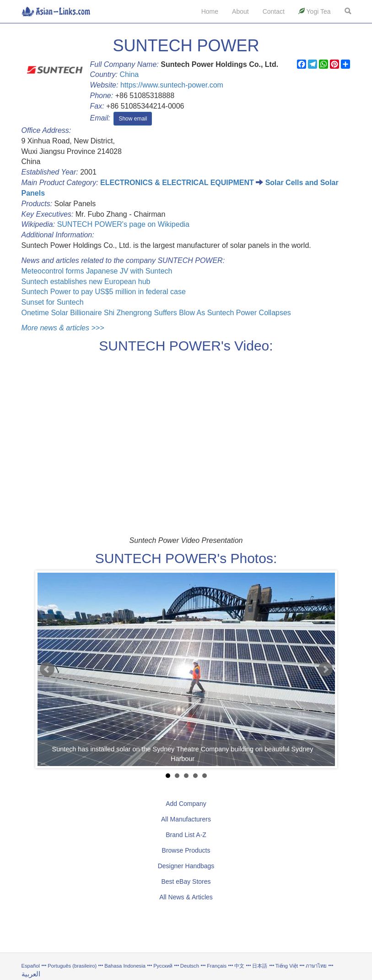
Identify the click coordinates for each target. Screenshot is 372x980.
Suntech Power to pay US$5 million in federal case (104, 292)
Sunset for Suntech (53, 302)
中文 (239, 966)
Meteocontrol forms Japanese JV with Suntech (97, 271)
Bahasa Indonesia (125, 966)
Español (31, 966)
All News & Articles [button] (186, 897)
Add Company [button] (186, 804)
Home (210, 11)
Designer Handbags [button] (186, 866)
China (129, 74)
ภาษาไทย (317, 966)
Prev (47, 669)
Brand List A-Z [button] (186, 835)
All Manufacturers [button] (186, 819)
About (240, 11)
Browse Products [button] (186, 850)
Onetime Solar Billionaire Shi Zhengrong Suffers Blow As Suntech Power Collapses (156, 313)
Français (217, 966)
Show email (133, 119)
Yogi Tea (315, 11)
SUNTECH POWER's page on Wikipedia (123, 224)
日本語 (260, 966)
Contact (274, 11)
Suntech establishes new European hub (86, 282)
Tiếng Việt (287, 966)
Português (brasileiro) (72, 966)
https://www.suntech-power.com (172, 85)
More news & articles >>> (63, 328)
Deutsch (190, 966)
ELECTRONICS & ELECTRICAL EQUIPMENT (177, 183)
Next (325, 669)
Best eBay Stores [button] (186, 881)
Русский (163, 966)
